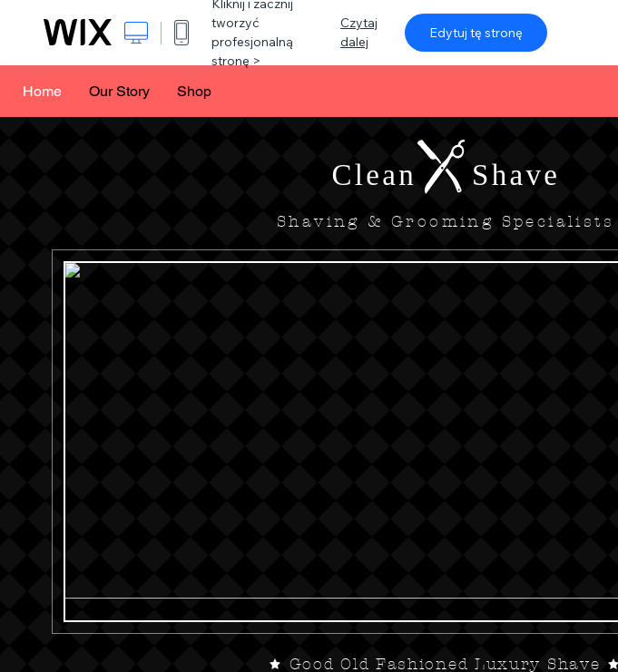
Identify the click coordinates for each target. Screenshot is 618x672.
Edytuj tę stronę (476, 33)
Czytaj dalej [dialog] (359, 32)
